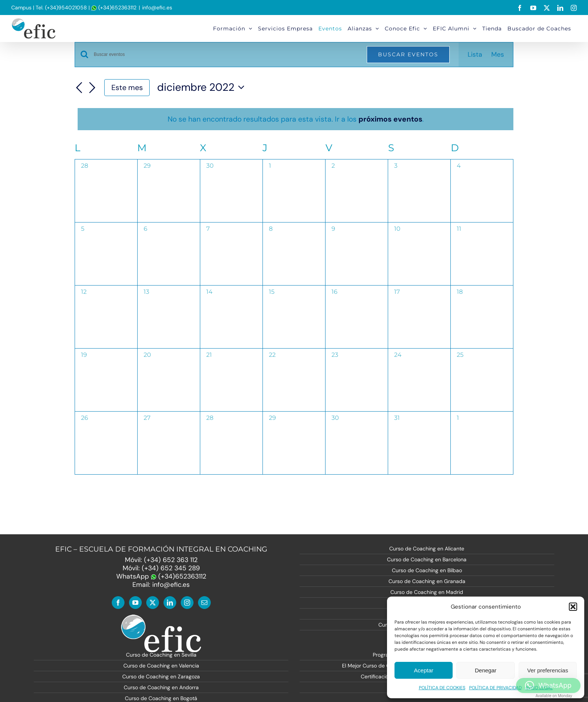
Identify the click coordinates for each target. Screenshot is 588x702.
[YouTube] (135, 603)
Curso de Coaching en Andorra (161, 687)
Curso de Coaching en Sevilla (161, 655)
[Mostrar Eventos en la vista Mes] (498, 55)
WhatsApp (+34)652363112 (161, 576)
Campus (21, 8)
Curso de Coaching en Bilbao (427, 570)
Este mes (127, 87)
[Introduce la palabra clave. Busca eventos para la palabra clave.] (226, 55)
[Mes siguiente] (92, 88)
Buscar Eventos (408, 54)
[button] (573, 607)
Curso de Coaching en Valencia (161, 666)
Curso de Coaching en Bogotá (161, 698)
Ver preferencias (548, 670)
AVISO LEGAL (539, 688)
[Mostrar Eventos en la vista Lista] (475, 55)
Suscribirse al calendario (461, 495)
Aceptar (424, 670)
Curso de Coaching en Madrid (427, 592)
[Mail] (204, 603)
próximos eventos (390, 119)
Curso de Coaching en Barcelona (427, 559)
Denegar (486, 670)
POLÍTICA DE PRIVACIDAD (495, 688)
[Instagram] (187, 603)
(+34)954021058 (66, 8)
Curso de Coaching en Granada (427, 581)
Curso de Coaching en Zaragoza (161, 676)
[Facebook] (118, 603)
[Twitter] (153, 603)
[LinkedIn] (170, 603)
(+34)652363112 (114, 8)
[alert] (295, 119)
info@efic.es (157, 8)
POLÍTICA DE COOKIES (442, 688)
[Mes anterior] (79, 88)
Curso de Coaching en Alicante (427, 549)
